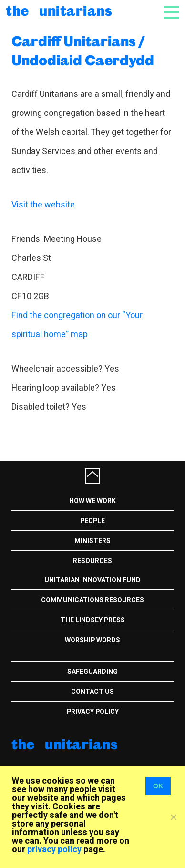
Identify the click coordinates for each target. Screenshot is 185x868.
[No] (173, 817)
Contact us (92, 692)
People (92, 521)
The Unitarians (59, 10)
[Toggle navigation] (172, 15)
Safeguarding (92, 672)
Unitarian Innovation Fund (92, 580)
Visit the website (43, 205)
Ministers (92, 541)
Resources (92, 561)
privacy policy (54, 850)
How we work (92, 501)
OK (158, 786)
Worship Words (92, 640)
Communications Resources (92, 600)
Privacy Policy (93, 712)
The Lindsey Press (93, 620)
